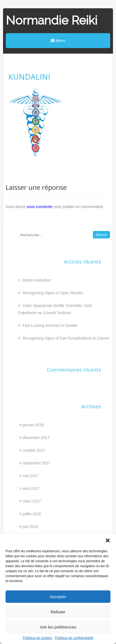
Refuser (58, 612)
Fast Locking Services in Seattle (49, 325)
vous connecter (40, 207)
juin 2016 (30, 527)
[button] (108, 540)
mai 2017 (31, 476)
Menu (58, 41)
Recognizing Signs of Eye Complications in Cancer (65, 338)
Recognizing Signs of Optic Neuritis (52, 293)
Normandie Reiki (52, 20)
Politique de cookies (37, 638)
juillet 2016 (32, 514)
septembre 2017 (37, 463)
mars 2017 (32, 501)
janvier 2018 (33, 425)
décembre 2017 (36, 438)
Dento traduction (36, 280)
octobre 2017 (34, 450)
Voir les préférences (58, 627)
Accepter (58, 597)
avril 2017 (31, 488)
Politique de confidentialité (74, 638)
